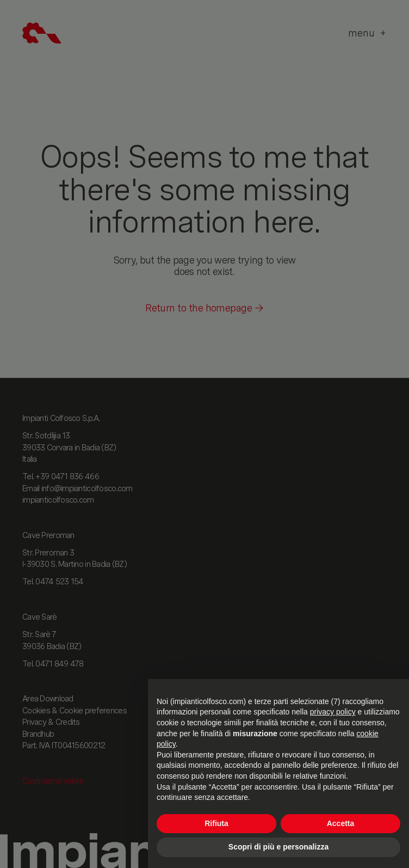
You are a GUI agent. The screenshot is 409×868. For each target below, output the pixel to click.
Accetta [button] (341, 823)
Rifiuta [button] (216, 823)
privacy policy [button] (333, 712)
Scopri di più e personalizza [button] (278, 847)
